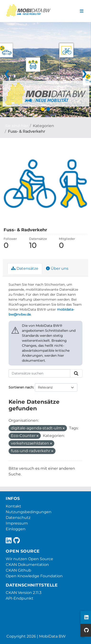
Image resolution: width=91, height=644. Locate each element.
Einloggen (16, 529)
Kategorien (43, 126)
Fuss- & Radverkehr (26, 131)
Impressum (17, 523)
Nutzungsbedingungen (29, 512)
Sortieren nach (21, 387)
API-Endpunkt (20, 598)
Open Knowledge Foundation (34, 576)
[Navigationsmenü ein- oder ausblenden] (82, 11)
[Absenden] (76, 374)
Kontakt (13, 506)
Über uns (57, 268)
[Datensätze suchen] (39, 374)
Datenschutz (18, 518)
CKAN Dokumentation (27, 565)
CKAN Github (18, 570)
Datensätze (25, 268)
